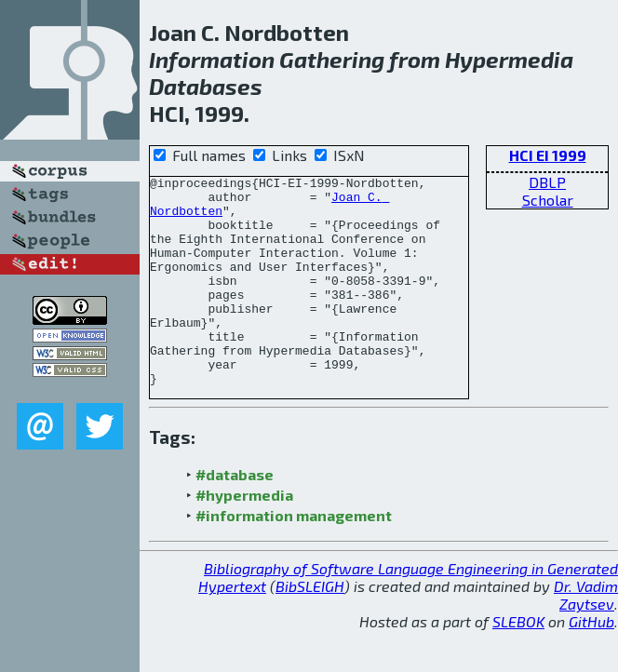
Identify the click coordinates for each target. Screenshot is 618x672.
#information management (294, 557)
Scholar (548, 200)
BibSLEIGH (310, 628)
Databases (206, 86)
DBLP (547, 182)
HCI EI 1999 (548, 155)
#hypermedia (244, 537)
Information (212, 59)
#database (235, 516)
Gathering (332, 59)
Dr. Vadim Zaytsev (586, 637)
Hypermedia (509, 59)
